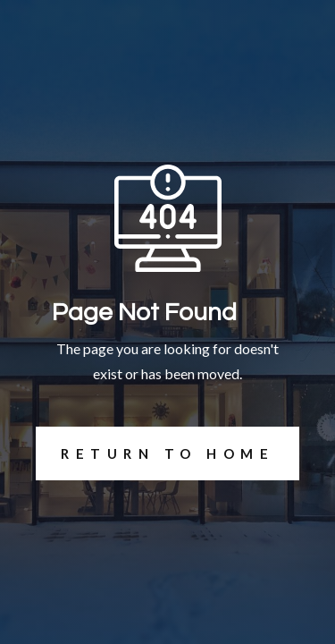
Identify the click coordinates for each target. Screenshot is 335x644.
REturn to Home (155, 453)
